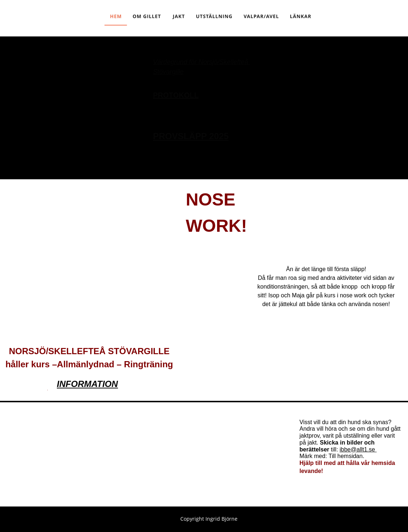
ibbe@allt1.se (358, 449)
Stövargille (168, 72)
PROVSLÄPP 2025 (191, 136)
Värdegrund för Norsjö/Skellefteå (201, 62)
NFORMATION (89, 384)
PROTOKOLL (176, 95)
